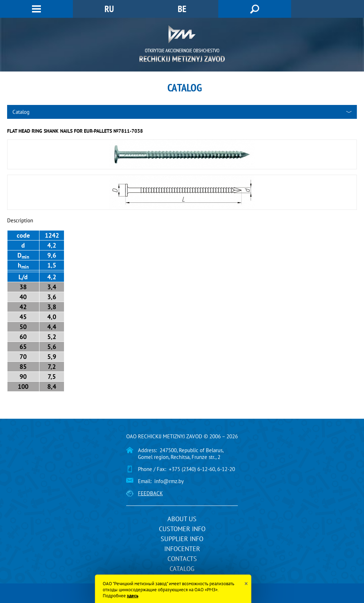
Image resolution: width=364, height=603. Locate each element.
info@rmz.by (169, 481)
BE (182, 9)
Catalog (182, 569)
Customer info (182, 529)
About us (182, 519)
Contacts (182, 559)
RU (109, 9)
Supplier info (182, 539)
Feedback (150, 493)
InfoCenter (182, 549)
